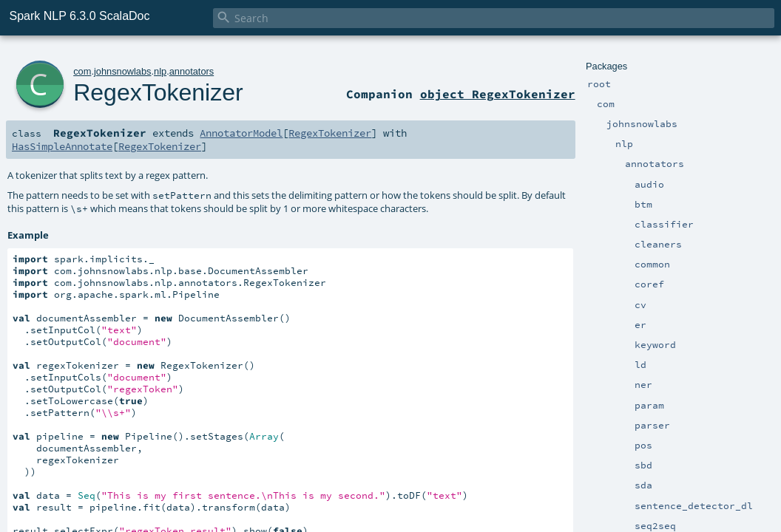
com (82, 71)
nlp (160, 71)
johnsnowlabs (123, 71)
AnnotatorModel (241, 133)
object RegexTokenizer (498, 94)
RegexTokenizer (158, 92)
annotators (192, 71)
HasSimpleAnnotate (62, 146)
